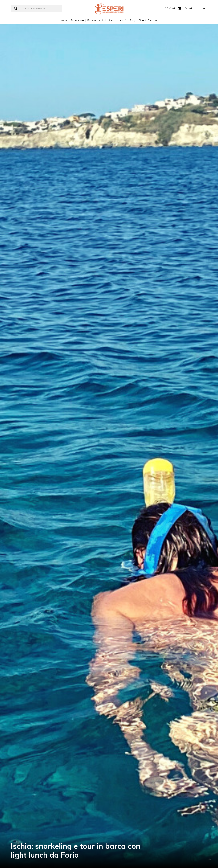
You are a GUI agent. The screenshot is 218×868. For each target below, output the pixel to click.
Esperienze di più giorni (101, 20)
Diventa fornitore (148, 20)
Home (64, 20)
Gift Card (170, 9)
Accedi (188, 9)
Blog (132, 20)
